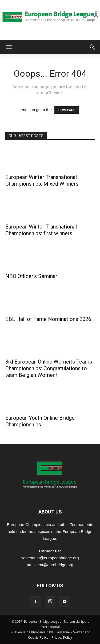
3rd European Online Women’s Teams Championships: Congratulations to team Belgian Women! (49, 368)
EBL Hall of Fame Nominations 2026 (48, 319)
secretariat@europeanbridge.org (50, 558)
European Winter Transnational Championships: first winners (41, 230)
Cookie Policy (38, 637)
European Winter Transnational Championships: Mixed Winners (42, 180)
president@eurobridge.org (50, 565)
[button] (9, 47)
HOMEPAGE (67, 110)
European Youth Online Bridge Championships (40, 421)
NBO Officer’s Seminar (31, 276)
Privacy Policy (62, 637)
